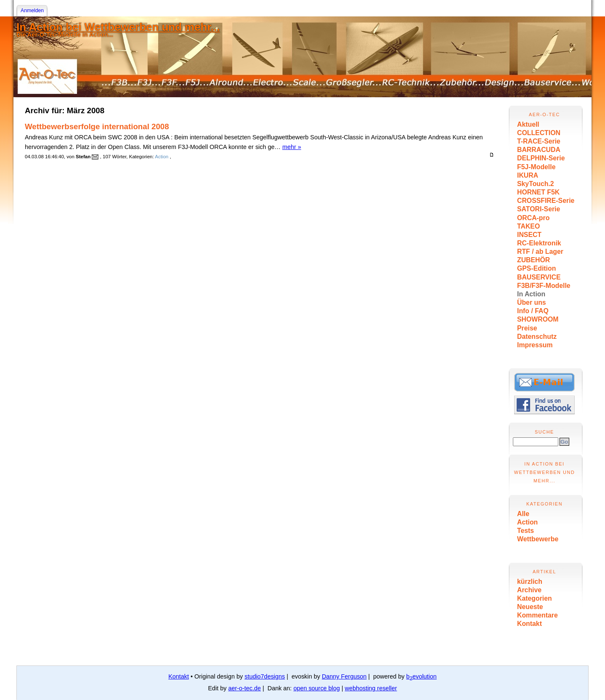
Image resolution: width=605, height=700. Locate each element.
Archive (529, 590)
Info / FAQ (533, 311)
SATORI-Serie (539, 209)
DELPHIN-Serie (541, 158)
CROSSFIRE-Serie (546, 201)
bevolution (422, 676)
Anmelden (32, 11)
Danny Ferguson (344, 676)
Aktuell (528, 124)
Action (527, 522)
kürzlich (530, 582)
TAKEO (528, 226)
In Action (531, 294)
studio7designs (265, 676)
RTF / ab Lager (540, 252)
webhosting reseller (371, 688)
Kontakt (529, 624)
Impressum (535, 345)
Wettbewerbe (538, 539)
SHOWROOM (538, 319)
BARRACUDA (539, 150)
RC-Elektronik (539, 243)
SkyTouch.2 (536, 184)
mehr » (292, 147)
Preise (527, 328)
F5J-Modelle (536, 167)
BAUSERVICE (539, 277)
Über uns (532, 302)
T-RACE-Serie (539, 141)
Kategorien (535, 598)
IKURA (528, 175)
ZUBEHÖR (533, 260)
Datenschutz (537, 337)
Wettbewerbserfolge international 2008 (97, 126)
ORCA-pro (533, 218)
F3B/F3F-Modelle (544, 286)
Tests (525, 531)
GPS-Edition (536, 268)
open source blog (316, 688)
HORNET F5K (538, 192)
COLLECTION (539, 133)
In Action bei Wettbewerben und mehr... (118, 27)
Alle (523, 514)
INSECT (529, 235)
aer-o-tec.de (244, 688)
